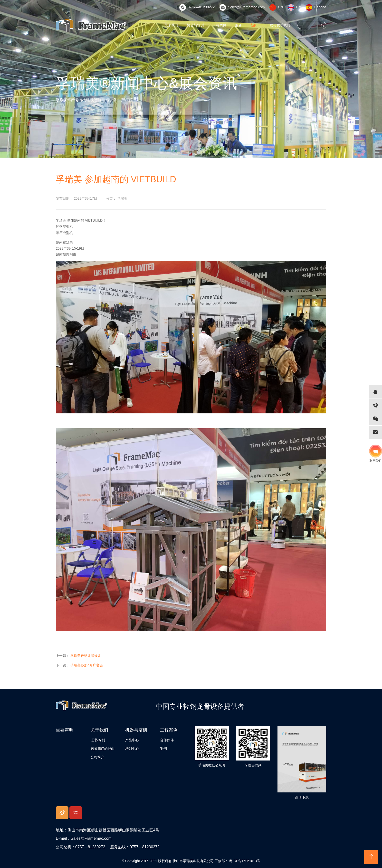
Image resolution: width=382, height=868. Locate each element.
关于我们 (172, 25)
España (320, 7)
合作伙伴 (167, 740)
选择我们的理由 (103, 749)
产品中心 (132, 740)
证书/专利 (98, 740)
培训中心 (132, 749)
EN (299, 7)
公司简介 (97, 757)
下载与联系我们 (278, 25)
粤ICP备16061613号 (244, 861)
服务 (239, 25)
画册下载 (302, 797)
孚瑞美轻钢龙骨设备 (86, 656)
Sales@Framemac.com (248, 7)
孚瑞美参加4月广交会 (87, 665)
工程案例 (220, 25)
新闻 (254, 25)
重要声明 (65, 730)
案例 (163, 749)
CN (281, 7)
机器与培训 (195, 25)
